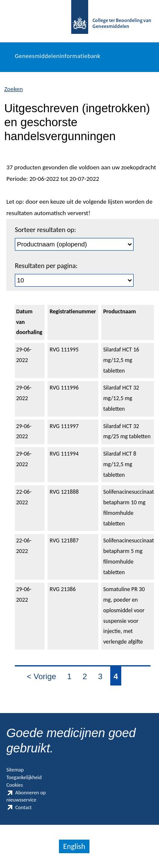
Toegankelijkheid (24, 777)
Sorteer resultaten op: (45, 230)
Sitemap (15, 770)
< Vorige (41, 676)
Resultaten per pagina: (46, 266)
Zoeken (14, 89)
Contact (19, 808)
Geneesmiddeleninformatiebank (58, 56)
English (74, 846)
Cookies (15, 785)
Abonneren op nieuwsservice (26, 796)
